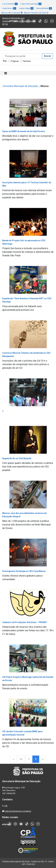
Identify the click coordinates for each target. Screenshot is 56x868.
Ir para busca (9, 8)
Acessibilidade (44, 8)
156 (6, 806)
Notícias (27, 61)
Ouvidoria (6, 21)
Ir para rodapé (26, 8)
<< (21, 759)
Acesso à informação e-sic (13, 18)
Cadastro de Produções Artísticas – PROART (25, 622)
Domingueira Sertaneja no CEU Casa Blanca (24, 571)
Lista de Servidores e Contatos (18, 811)
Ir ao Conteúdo (10, 4)
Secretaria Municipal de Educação (20, 86)
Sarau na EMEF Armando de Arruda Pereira (24, 131)
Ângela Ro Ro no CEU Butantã (17, 458)
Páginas (15, 61)
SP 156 (5, 24)
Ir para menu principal (31, 4)
